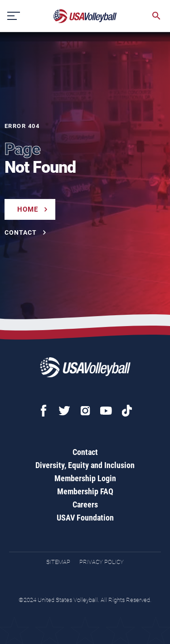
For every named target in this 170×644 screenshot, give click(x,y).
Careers (85, 504)
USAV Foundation (85, 518)
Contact (85, 452)
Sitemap (58, 562)
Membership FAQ (85, 491)
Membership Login (85, 478)
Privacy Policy (102, 562)
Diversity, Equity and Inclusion (85, 465)
